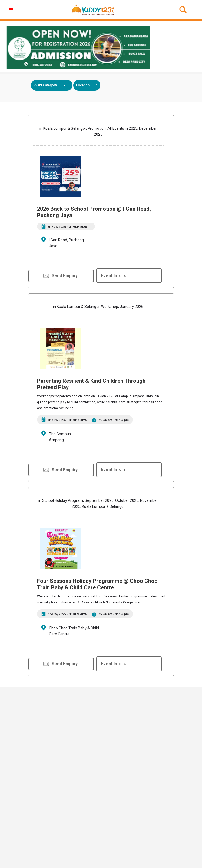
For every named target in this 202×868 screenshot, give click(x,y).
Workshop (110, 307)
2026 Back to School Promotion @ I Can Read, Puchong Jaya (94, 212)
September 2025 (99, 500)
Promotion (97, 128)
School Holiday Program (63, 500)
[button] (12, 10)
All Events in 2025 (122, 128)
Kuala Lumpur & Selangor (65, 128)
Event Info (111, 276)
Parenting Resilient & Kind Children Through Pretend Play (91, 384)
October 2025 (127, 500)
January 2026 (132, 307)
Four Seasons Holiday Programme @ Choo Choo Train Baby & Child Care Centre (97, 584)
